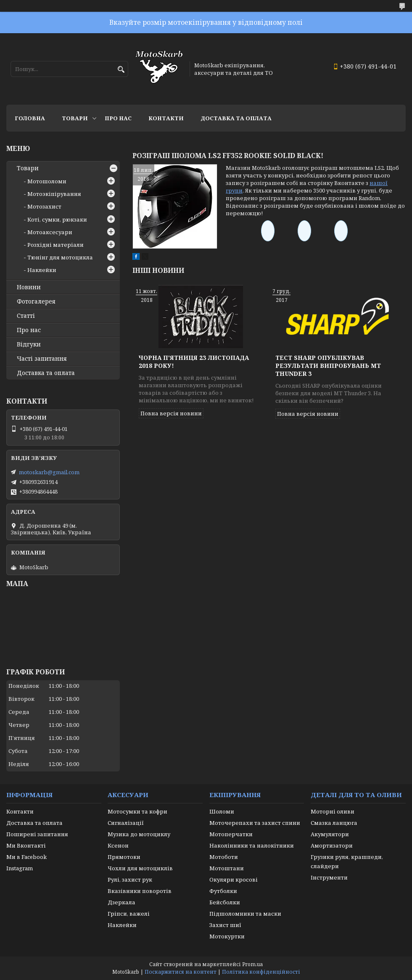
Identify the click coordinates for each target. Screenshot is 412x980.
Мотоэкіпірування (54, 194)
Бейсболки (225, 902)
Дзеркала (121, 902)
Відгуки (29, 344)
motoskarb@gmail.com (49, 472)
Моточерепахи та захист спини (255, 823)
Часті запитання (42, 359)
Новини (29, 287)
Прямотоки (124, 857)
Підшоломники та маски (245, 914)
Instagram (20, 868)
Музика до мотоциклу (139, 834)
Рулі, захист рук (130, 880)
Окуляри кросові (234, 880)
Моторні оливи (333, 811)
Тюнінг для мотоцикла (60, 257)
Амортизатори (332, 845)
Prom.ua (252, 964)
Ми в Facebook (26, 857)
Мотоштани (227, 868)
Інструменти (329, 877)
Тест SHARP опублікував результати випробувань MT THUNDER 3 (328, 366)
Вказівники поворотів (140, 891)
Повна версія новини (171, 413)
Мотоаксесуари (50, 232)
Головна (30, 118)
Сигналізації (126, 823)
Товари (75, 118)
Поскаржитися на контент (181, 972)
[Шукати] (121, 70)
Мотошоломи (47, 181)
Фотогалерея (36, 301)
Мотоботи (224, 857)
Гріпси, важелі (129, 914)
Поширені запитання (37, 834)
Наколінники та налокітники (252, 845)
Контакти (166, 118)
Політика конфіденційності (261, 972)
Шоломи (222, 811)
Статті (26, 316)
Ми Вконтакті (26, 845)
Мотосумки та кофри (137, 811)
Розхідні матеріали (55, 245)
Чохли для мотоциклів (140, 868)
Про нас (118, 118)
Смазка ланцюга (334, 823)
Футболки (223, 891)
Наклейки (42, 270)
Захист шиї (225, 925)
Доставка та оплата (236, 118)
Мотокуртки (227, 936)
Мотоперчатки (231, 834)
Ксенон (118, 845)
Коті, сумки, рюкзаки (57, 219)
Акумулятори (330, 834)
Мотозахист (44, 206)
